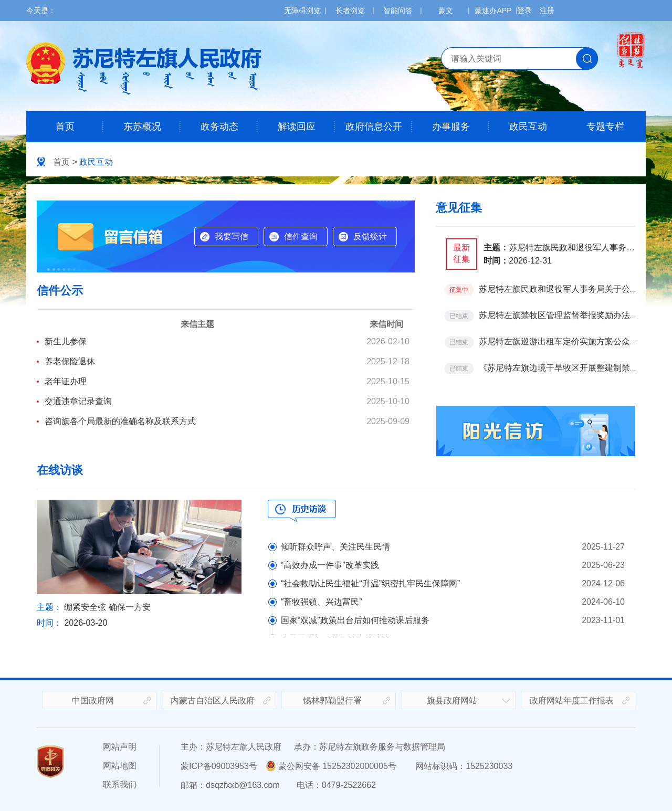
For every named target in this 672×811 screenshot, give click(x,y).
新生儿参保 (66, 341)
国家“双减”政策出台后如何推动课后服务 (355, 620)
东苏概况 (142, 127)
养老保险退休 (70, 361)
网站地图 (120, 766)
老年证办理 (66, 381)
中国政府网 (93, 701)
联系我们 (120, 784)
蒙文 (446, 10)
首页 (65, 127)
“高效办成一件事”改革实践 (330, 565)
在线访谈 (60, 470)
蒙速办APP (493, 10)
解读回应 (297, 127)
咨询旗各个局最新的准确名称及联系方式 (120, 421)
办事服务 (451, 127)
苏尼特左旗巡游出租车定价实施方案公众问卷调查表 (575, 341)
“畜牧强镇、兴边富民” (322, 602)
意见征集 (459, 208)
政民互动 (528, 127)
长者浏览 (350, 10)
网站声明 (120, 747)
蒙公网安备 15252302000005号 (331, 766)
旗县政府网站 (452, 701)
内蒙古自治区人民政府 (213, 701)
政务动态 (219, 127)
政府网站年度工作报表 (572, 701)
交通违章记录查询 (78, 401)
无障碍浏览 (302, 10)
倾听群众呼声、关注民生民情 (335, 547)
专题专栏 (605, 127)
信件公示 (60, 291)
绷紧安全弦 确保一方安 (107, 607)
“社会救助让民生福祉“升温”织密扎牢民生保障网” (370, 583)
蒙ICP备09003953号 (219, 766)
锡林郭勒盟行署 (332, 701)
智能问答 (398, 10)
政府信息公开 (374, 127)
